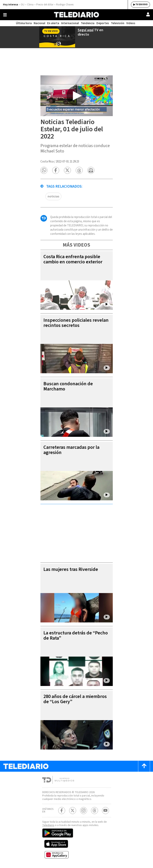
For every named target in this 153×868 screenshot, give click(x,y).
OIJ (23, 5)
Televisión (118, 23)
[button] (44, 170)
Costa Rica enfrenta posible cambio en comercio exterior (73, 259)
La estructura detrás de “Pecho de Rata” (76, 636)
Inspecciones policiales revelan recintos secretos (76, 323)
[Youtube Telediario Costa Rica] (105, 811)
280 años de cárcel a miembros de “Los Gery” (75, 699)
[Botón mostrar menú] (5, 15)
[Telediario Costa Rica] (76, 15)
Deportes (103, 23)
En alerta (53, 23)
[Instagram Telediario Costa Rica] (84, 811)
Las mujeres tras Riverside (71, 569)
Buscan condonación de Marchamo (68, 386)
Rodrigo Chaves (65, 5)
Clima (30, 5)
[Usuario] (148, 14)
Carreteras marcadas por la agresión (71, 450)
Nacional (39, 23)
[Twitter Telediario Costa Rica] (73, 811)
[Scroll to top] (144, 766)
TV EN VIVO (142, 4)
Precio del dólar (45, 5)
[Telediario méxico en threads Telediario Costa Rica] (95, 811)
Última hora (24, 23)
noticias (53, 196)
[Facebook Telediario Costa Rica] (62, 811)
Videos (131, 23)
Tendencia (88, 23)
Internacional (70, 23)
